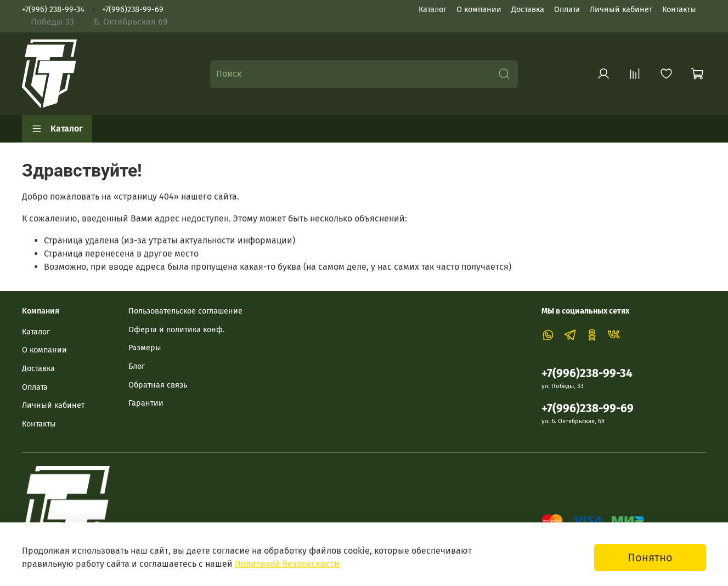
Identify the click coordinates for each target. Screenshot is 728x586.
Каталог (433, 10)
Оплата (567, 10)
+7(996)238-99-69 (133, 10)
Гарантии (146, 403)
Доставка (528, 10)
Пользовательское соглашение (185, 311)
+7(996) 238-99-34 (53, 10)
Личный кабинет (621, 10)
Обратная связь (158, 385)
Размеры (145, 348)
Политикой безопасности (287, 564)
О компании (479, 10)
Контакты (679, 10)
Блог (137, 366)
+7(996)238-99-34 (587, 374)
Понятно (650, 557)
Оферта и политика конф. (176, 330)
